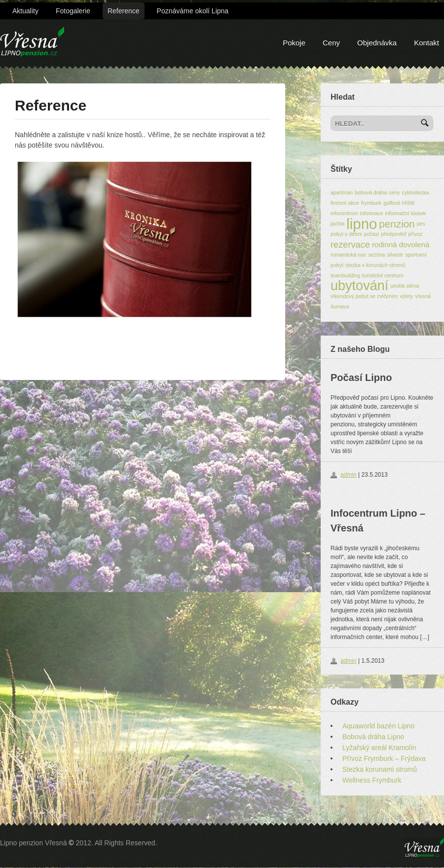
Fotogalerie (73, 11)
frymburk (371, 203)
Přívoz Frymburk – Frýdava (384, 758)
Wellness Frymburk (372, 780)
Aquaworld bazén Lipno (378, 726)
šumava (340, 306)
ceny (394, 192)
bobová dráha (371, 192)
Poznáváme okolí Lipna (193, 11)
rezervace (350, 245)
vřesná (423, 296)
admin (349, 475)
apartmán (342, 192)
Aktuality (25, 11)
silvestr (395, 255)
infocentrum (344, 213)
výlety (406, 296)
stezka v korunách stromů (375, 265)
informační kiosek (405, 213)
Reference (124, 11)
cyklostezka (415, 192)
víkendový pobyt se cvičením (364, 296)
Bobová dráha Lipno (373, 737)
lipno (362, 224)
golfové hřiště (399, 203)
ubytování (359, 286)
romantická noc (348, 255)
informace (372, 213)
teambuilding (345, 275)
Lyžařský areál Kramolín (379, 748)
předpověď (394, 234)
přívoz (415, 234)
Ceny (331, 43)
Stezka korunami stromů (380, 769)
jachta (337, 224)
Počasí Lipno (361, 377)
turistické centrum (383, 275)
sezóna (376, 255)
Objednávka (377, 43)
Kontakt (426, 43)
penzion (397, 224)
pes (421, 224)
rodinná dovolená (401, 245)
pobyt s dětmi (346, 234)
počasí (371, 234)
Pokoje (294, 43)
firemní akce (345, 203)
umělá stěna (405, 286)
